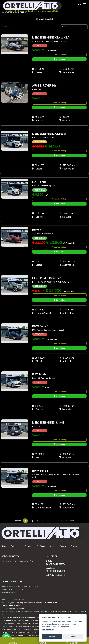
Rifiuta (73, 636)
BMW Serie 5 (40, 471)
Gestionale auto (22, 635)
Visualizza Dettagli (59, 54)
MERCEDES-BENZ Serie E (48, 423)
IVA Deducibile (51, 51)
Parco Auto (16, 546)
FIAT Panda (39, 182)
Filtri (6, 27)
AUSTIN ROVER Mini (45, 86)
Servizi (52, 546)
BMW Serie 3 (40, 326)
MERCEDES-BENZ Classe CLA (51, 38)
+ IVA (46, 195)
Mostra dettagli (48, 629)
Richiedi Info (59, 59)
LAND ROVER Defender (46, 278)
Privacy (74, 546)
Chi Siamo (41, 546)
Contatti (63, 546)
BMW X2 (38, 230)
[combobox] (74, 27)
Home (4, 546)
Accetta (52, 636)
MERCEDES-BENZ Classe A (49, 134)
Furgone (28, 546)
